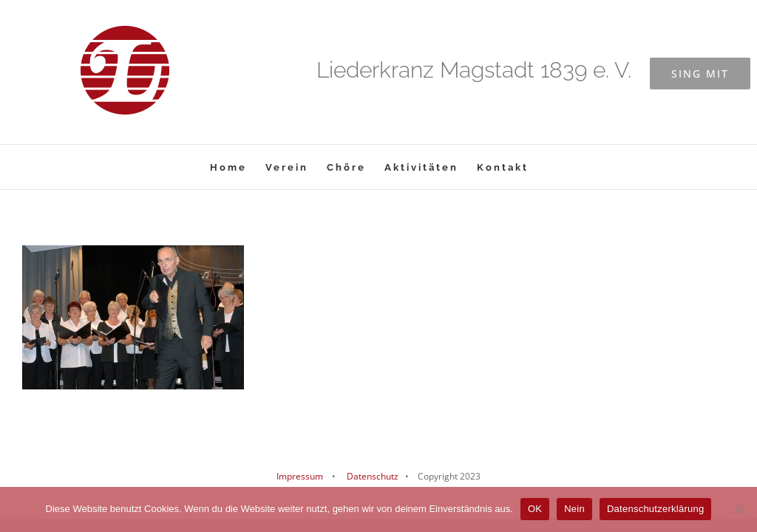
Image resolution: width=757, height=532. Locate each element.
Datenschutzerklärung (655, 509)
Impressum (300, 476)
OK (535, 509)
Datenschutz (371, 476)
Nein (574, 509)
